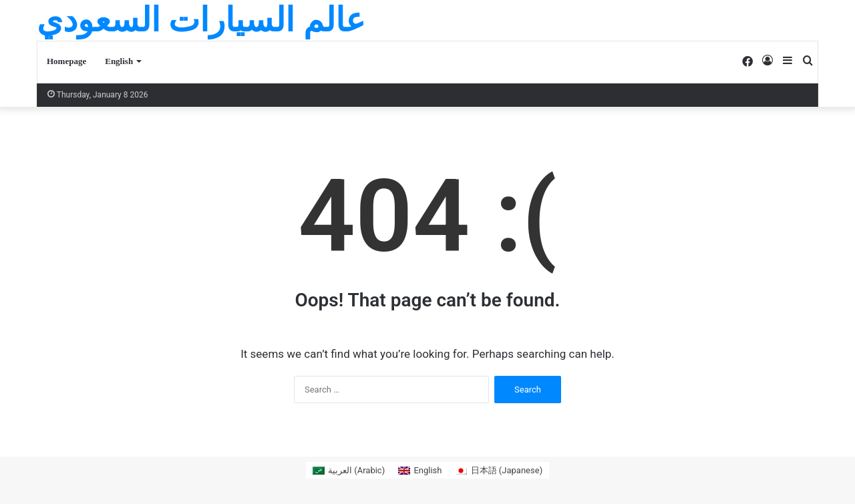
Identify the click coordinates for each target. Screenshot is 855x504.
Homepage (66, 61)
